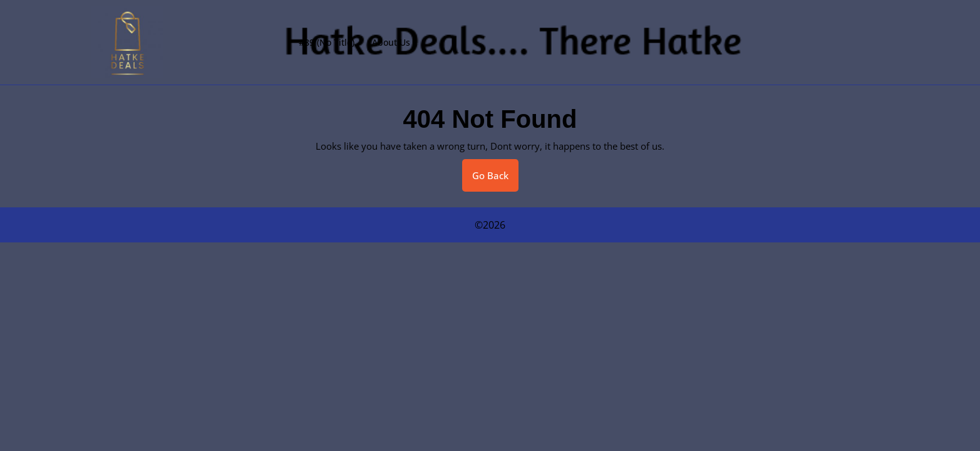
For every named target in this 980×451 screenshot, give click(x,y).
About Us (391, 42)
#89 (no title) (327, 42)
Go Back (495, 180)
